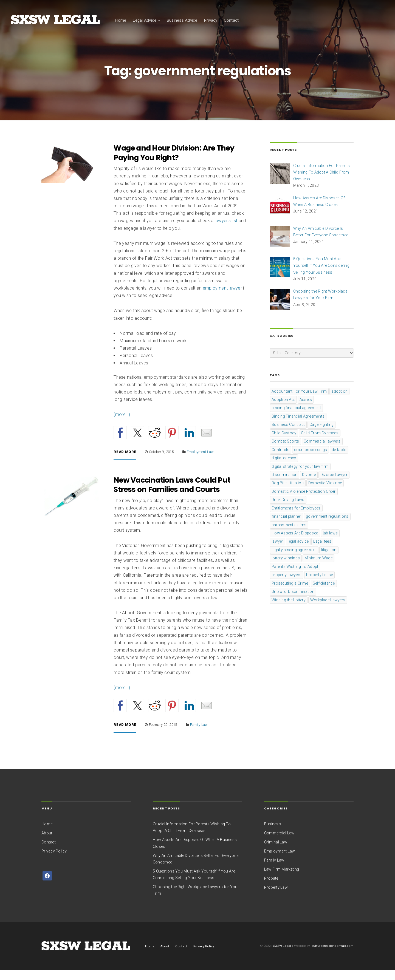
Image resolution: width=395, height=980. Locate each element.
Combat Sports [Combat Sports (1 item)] (285, 451)
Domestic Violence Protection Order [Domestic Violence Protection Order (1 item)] (304, 501)
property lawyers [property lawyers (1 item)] (287, 584)
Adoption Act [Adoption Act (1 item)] (283, 409)
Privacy (211, 20)
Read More (125, 461)
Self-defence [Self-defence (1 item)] (324, 593)
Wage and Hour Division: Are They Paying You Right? (174, 162)
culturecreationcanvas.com (333, 955)
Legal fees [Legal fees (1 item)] (322, 551)
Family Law (199, 734)
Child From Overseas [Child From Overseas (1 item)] (320, 443)
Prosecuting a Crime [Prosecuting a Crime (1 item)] (290, 593)
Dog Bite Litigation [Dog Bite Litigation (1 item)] (288, 492)
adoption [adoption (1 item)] (339, 401)
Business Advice (182, 20)
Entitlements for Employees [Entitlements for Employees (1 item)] (296, 518)
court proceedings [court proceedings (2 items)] (311, 459)
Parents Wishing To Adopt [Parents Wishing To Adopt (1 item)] (295, 576)
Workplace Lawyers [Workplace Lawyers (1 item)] (328, 609)
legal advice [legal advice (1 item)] (298, 551)
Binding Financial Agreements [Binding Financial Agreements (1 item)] (298, 426)
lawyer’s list (226, 230)
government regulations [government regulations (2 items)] (327, 526)
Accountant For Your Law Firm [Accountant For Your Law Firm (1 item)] (299, 401)
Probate (271, 888)
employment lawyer (222, 298)
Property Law (276, 897)
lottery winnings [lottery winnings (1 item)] (286, 568)
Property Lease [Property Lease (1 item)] (320, 584)
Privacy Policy (54, 861)
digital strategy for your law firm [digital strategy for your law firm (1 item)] (300, 476)
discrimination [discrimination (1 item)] (284, 484)
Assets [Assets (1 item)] (306, 409)
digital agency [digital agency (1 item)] (284, 468)
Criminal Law (276, 852)
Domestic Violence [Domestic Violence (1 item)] (325, 492)
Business (273, 834)
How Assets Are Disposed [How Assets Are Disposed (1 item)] (295, 543)
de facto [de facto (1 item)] (339, 459)
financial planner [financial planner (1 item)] (286, 526)
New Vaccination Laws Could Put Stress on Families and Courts (172, 494)
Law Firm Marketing (282, 879)
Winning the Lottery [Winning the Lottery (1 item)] (289, 609)
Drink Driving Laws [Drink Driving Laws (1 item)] (288, 509)
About (47, 843)
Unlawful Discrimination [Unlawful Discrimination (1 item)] (293, 601)
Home (120, 20)
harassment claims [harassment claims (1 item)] (289, 534)
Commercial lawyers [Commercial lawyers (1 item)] (322, 451)
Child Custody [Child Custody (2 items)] (284, 443)
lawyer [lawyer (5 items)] (277, 551)
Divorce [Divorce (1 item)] (309, 484)
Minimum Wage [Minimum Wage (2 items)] (318, 568)
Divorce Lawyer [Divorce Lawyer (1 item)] (334, 484)
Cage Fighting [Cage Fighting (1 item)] (321, 434)
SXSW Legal (282, 955)
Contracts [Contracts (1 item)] (280, 459)
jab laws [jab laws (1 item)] (330, 543)
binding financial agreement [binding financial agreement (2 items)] (296, 417)
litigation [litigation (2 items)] (329, 559)
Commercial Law (279, 843)
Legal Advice (144, 20)
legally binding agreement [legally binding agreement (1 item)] (294, 559)
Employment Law (200, 461)
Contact (231, 20)
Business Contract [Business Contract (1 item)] (288, 434)
